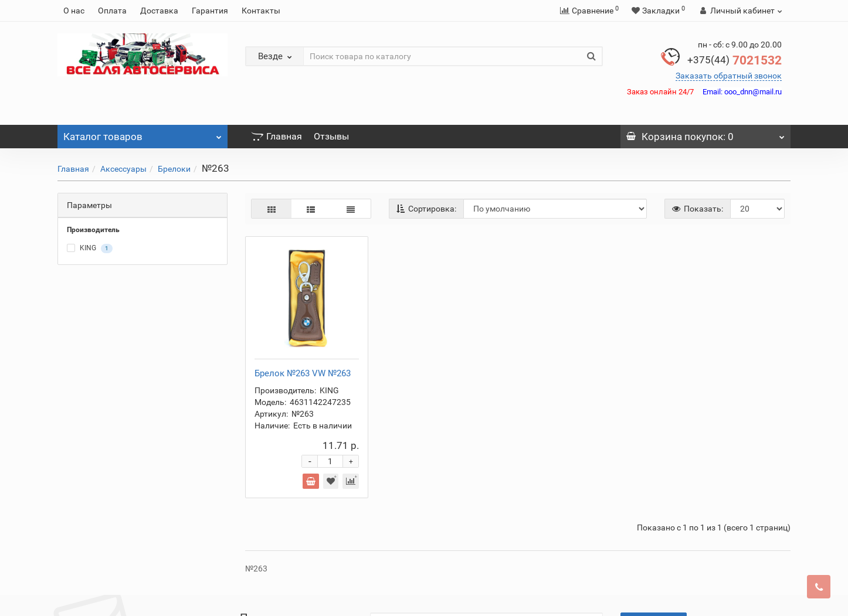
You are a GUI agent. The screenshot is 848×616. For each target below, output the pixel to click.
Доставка (159, 11)
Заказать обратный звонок (729, 76)
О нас (74, 11)
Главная (277, 136)
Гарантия (210, 11)
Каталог (143, 134)
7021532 (735, 60)
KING (90, 249)
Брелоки (174, 169)
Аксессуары (123, 169)
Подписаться (654, 513)
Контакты (261, 11)
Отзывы (331, 136)
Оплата (112, 11)
